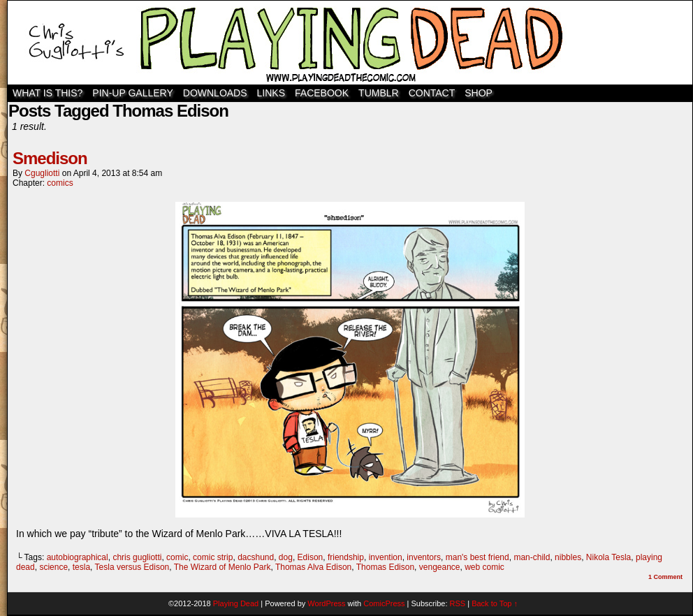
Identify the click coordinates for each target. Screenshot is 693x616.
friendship (346, 557)
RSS (458, 603)
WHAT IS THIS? (48, 93)
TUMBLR (379, 93)
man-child (532, 557)
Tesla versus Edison (132, 567)
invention (386, 557)
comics (60, 183)
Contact (432, 93)
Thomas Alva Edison (313, 567)
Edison (311, 557)
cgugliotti (42, 173)
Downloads (215, 93)
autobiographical (78, 557)
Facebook (322, 93)
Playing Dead (350, 43)
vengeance (440, 567)
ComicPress (384, 603)
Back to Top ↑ (495, 603)
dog (286, 557)
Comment (665, 577)
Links (271, 93)
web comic (484, 567)
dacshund (256, 557)
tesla (81, 567)
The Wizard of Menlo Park (223, 567)
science (53, 567)
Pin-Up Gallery (132, 93)
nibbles (568, 557)
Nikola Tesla (608, 557)
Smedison (50, 158)
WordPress (326, 603)
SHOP (479, 93)
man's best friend (477, 557)
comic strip (213, 557)
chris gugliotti (137, 557)
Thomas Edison (385, 567)
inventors (424, 557)
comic (177, 557)
